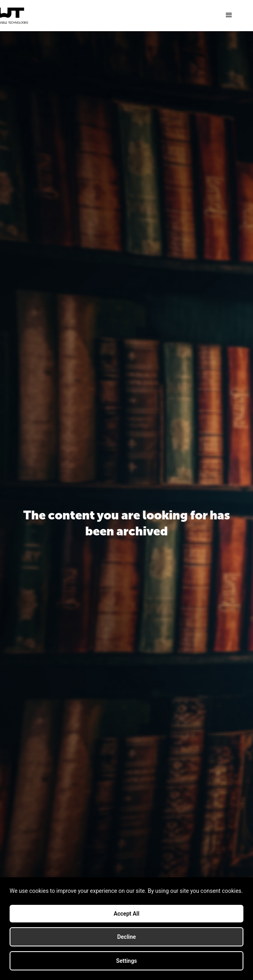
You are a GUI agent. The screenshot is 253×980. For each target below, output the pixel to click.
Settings (127, 961)
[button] (229, 15)
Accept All (127, 914)
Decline (127, 937)
